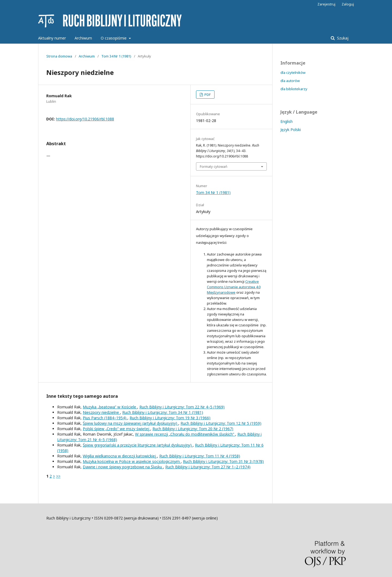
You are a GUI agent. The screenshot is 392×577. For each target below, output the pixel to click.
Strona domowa (59, 56)
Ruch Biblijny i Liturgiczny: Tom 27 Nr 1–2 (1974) (208, 467)
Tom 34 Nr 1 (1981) (116, 56)
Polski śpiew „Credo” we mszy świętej (117, 429)
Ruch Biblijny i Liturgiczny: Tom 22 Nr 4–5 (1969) (182, 407)
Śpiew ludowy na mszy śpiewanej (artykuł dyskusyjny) (131, 423)
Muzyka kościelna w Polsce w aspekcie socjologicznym (132, 461)
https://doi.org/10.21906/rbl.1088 (85, 119)
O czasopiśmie (114, 38)
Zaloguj (348, 4)
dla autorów (290, 81)
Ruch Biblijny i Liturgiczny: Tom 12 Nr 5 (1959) (221, 423)
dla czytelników (293, 72)
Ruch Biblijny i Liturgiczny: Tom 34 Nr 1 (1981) (163, 412)
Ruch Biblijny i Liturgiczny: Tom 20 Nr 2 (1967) (193, 429)
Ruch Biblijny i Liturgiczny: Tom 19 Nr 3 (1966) (170, 418)
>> (58, 476)
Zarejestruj (326, 4)
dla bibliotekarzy (294, 89)
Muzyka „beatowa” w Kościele (110, 407)
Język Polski (291, 130)
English (287, 121)
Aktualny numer (52, 38)
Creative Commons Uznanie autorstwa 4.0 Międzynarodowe (234, 287)
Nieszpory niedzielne (101, 412)
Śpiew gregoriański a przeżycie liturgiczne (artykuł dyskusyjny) (138, 445)
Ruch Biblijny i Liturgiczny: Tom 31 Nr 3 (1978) (223, 461)
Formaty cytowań (214, 166)
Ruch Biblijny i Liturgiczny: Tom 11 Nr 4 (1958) (200, 456)
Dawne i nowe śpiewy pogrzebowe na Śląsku (123, 467)
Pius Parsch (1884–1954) (105, 418)
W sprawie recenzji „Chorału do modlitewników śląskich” (185, 434)
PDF (207, 95)
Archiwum (83, 38)
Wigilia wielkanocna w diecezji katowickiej (120, 456)
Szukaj (342, 38)
